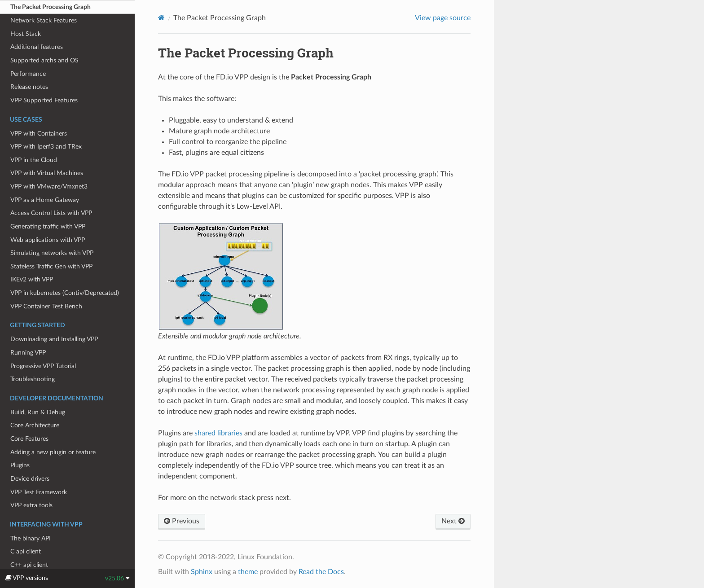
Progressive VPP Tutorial (43, 366)
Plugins (20, 465)
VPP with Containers (39, 134)
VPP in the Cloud (34, 160)
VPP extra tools (31, 505)
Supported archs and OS (44, 60)
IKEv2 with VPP (32, 279)
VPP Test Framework (39, 492)
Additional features (37, 47)
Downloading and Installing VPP (54, 339)
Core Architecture (35, 425)
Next (453, 521)
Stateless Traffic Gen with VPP (51, 266)
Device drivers (30, 479)
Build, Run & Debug (38, 412)
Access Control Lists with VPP (51, 213)
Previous (182, 521)
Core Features (29, 439)
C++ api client (29, 565)
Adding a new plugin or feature (53, 452)
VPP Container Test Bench (46, 306)
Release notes (29, 87)
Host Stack (26, 34)
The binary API (31, 538)
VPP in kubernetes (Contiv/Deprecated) (65, 293)
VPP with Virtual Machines (47, 173)
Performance (28, 74)
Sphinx (202, 572)
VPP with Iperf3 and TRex (46, 147)
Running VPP (28, 353)
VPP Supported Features (44, 100)
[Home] (161, 18)
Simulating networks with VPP (52, 253)
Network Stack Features (44, 20)
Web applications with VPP (48, 240)
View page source (443, 18)
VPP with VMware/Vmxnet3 (49, 186)
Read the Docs (321, 572)
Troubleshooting (33, 379)
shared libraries (218, 433)
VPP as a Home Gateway (45, 200)
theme (248, 572)
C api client (26, 551)
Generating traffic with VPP (48, 226)
